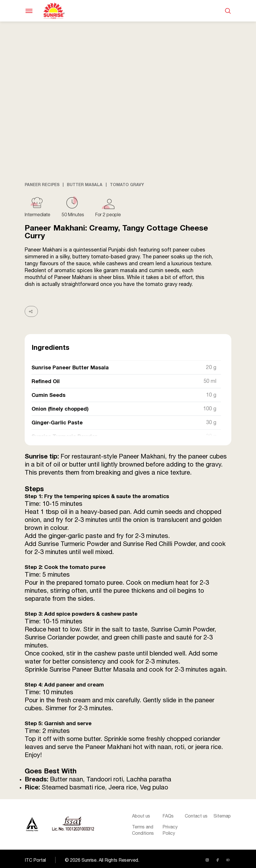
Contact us (196, 816)
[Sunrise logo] (32, 824)
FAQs (168, 816)
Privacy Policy (170, 830)
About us (141, 816)
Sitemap (222, 816)
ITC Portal (35, 860)
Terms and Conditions (143, 830)
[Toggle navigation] (29, 11)
